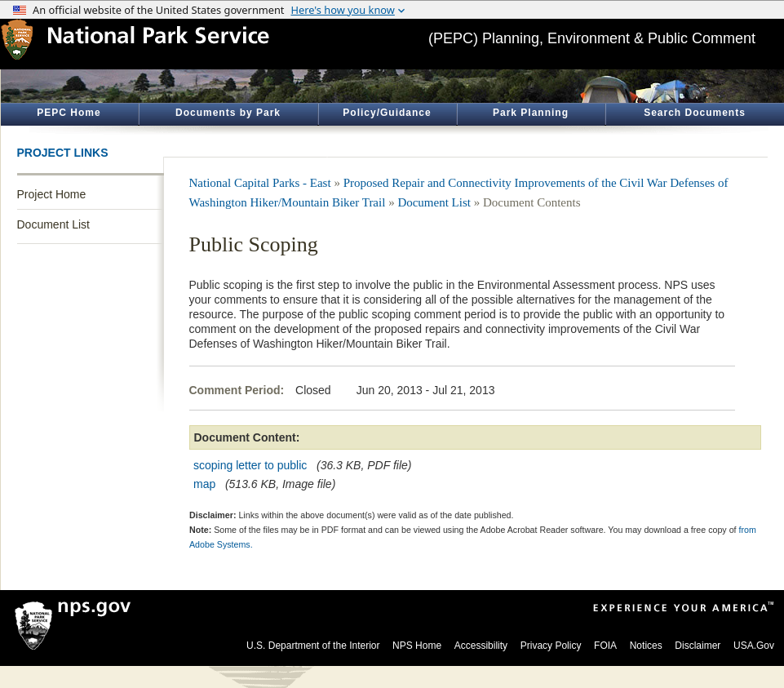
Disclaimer (698, 646)
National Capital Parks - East (260, 183)
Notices (646, 646)
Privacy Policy (551, 646)
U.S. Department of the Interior (313, 646)
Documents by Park (228, 113)
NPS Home (417, 646)
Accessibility (481, 646)
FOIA (605, 646)
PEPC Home (69, 113)
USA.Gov (754, 646)
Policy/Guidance (387, 113)
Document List (53, 224)
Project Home (52, 194)
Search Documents (695, 113)
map (204, 484)
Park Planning (531, 113)
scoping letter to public (250, 465)
